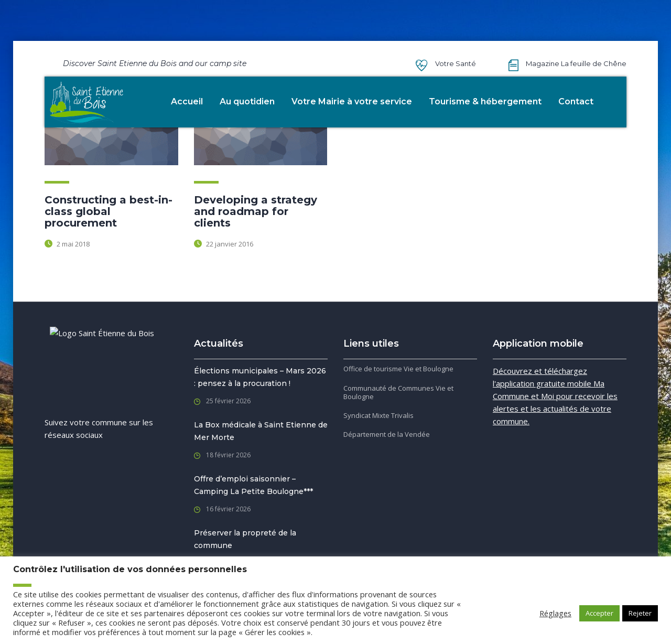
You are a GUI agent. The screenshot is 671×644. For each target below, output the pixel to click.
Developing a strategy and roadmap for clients (256, 211)
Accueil (187, 101)
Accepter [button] (599, 613)
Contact (576, 101)
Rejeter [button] (640, 613)
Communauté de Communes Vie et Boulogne (398, 393)
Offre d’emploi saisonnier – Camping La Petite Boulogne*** (253, 485)
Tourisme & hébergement (485, 101)
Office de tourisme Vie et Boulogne (398, 369)
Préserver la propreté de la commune (245, 539)
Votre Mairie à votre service (352, 101)
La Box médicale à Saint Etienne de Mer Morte (261, 431)
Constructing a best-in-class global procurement (109, 211)
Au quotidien (247, 101)
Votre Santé (456, 63)
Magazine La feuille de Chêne (576, 63)
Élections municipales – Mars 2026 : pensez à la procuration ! (260, 377)
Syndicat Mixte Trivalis (378, 415)
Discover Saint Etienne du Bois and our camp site (155, 63)
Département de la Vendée (387, 434)
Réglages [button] (555, 613)
